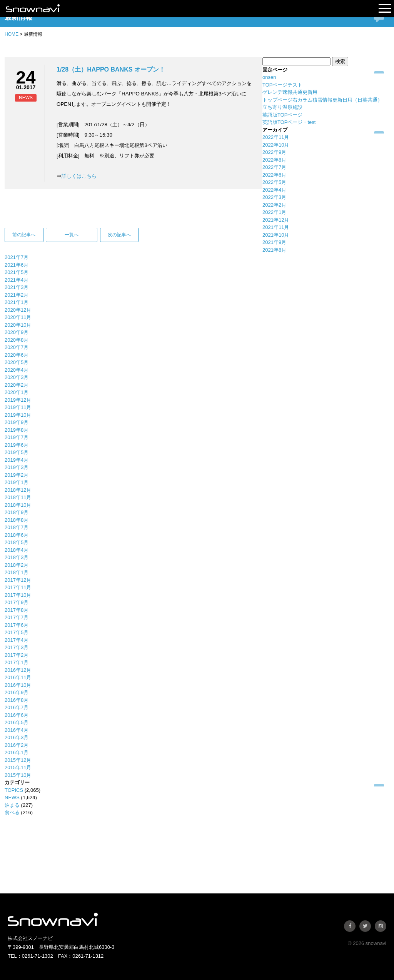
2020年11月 (18, 317)
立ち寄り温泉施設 (282, 107)
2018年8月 (17, 520)
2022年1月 (274, 212)
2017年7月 (17, 617)
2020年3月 (17, 377)
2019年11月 (18, 407)
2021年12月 (276, 220)
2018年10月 (18, 505)
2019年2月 (17, 475)
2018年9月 (17, 512)
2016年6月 (17, 715)
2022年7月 (274, 167)
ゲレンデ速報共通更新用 (290, 92)
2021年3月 (17, 287)
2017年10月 (18, 595)
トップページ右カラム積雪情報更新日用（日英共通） (322, 100)
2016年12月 (18, 670)
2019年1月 (17, 482)
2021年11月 (276, 227)
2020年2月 (17, 385)
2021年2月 (17, 295)
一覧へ (72, 235)
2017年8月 (17, 610)
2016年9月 (17, 692)
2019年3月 (17, 467)
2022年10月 (276, 145)
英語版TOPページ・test (289, 122)
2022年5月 (274, 182)
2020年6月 (17, 355)
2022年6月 (274, 175)
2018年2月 (17, 565)
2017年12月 (18, 580)
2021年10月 (276, 235)
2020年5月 (17, 362)
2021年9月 (274, 242)
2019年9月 (17, 422)
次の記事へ (119, 235)
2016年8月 (17, 700)
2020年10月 (18, 325)
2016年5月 (17, 722)
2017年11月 (18, 587)
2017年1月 (17, 662)
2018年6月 (17, 535)
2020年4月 (17, 370)
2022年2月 (274, 205)
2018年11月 (18, 497)
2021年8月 (274, 250)
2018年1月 (17, 572)
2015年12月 (18, 760)
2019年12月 (18, 400)
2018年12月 (18, 490)
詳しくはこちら (79, 176)
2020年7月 (17, 347)
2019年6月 (17, 445)
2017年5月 (17, 632)
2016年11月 (18, 677)
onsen (269, 77)
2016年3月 (17, 737)
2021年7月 (17, 257)
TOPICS (14, 790)
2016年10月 (18, 685)
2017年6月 (17, 625)
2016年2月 (17, 745)
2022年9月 (274, 152)
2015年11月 (18, 767)
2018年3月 (17, 557)
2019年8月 (17, 430)
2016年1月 (17, 752)
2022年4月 (274, 190)
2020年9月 (17, 332)
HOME (12, 34)
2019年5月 (17, 452)
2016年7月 (17, 707)
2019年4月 (17, 460)
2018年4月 (17, 550)
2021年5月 (17, 272)
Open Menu (385, 9)
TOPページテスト (283, 85)
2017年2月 (17, 655)
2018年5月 (17, 542)
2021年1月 (17, 302)
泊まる (12, 805)
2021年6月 (17, 265)
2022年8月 (274, 160)
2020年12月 (18, 310)
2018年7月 (17, 527)
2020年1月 (17, 392)
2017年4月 (17, 640)
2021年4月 (17, 280)
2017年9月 (17, 602)
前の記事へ (24, 235)
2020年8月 (17, 340)
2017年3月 (17, 647)
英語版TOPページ (283, 115)
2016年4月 (17, 730)
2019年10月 (18, 415)
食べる (12, 812)
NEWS (12, 797)
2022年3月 (274, 197)
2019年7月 (17, 437)
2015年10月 (18, 775)
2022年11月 (276, 137)
